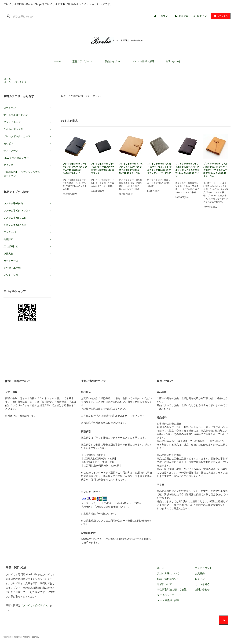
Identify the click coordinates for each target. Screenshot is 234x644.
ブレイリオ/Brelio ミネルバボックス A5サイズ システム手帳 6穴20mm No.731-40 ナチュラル (131, 168)
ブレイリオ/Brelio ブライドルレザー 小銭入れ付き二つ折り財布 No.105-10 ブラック (103, 168)
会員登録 (184, 16)
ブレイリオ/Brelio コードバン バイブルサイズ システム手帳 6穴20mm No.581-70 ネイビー (75, 168)
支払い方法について (168, 573)
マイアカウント (203, 568)
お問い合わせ (173, 61)
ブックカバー (22, 82)
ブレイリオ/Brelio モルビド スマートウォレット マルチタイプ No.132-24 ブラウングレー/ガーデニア (159, 168)
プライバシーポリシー (169, 595)
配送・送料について (168, 579)
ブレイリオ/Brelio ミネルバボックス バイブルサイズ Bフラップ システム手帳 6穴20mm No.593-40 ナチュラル (215, 170)
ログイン (202, 16)
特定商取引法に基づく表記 (172, 589)
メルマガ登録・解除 (143, 61)
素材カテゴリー (83, 61)
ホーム (57, 61)
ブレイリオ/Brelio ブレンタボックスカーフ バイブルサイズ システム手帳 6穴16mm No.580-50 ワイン (187, 170)
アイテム (220, 16)
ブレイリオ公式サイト (35, 605)
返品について (164, 584)
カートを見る (202, 584)
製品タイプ (113, 61)
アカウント (164, 16)
